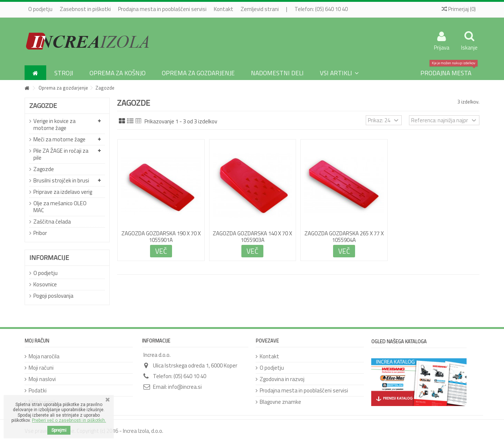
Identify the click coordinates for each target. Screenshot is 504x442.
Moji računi (41, 368)
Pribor (40, 233)
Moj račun (37, 341)
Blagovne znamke (280, 402)
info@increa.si (185, 387)
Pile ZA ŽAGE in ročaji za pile (61, 154)
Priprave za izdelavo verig (63, 192)
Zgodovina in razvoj (282, 379)
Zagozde (44, 169)
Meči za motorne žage (59, 139)
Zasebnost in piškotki (85, 9)
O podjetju (40, 9)
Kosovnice (45, 284)
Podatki (38, 390)
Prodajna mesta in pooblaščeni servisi (162, 9)
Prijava (442, 47)
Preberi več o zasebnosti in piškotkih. (69, 420)
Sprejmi (59, 430)
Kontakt (224, 9)
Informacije (49, 258)
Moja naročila (44, 356)
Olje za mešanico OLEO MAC (60, 207)
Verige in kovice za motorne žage (54, 124)
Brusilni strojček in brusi (61, 180)
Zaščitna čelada (52, 222)
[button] (339, 73)
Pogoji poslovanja (53, 296)
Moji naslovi (42, 379)
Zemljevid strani (260, 9)
